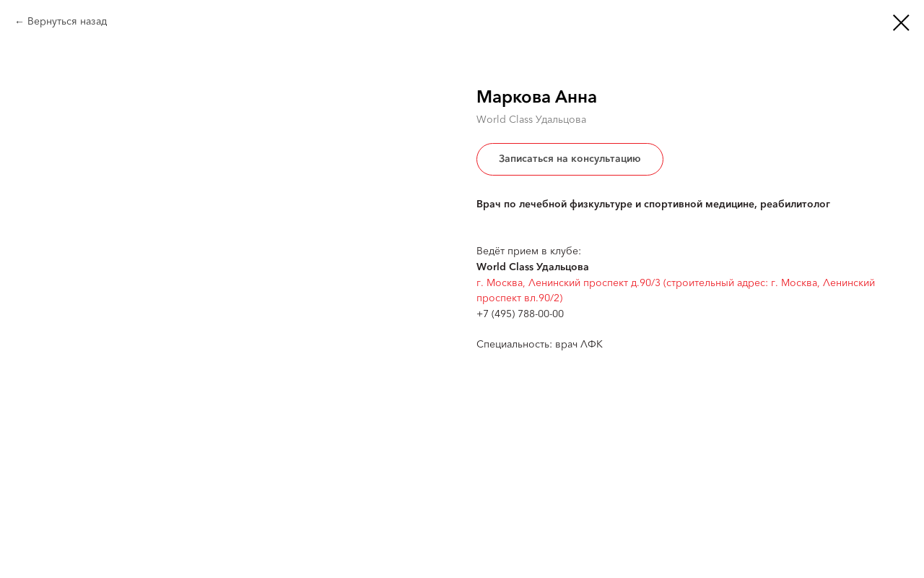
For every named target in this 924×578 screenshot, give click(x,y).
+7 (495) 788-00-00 (520, 314)
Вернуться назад (67, 22)
